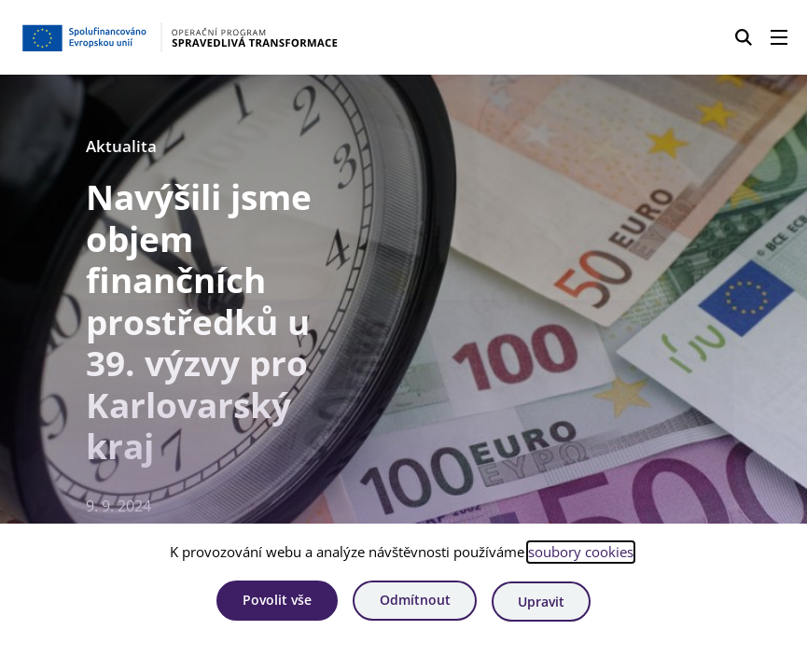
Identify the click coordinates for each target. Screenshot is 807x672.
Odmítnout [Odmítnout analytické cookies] (415, 602)
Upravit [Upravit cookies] (546, 602)
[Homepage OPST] (200, 37)
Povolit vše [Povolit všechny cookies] (272, 602)
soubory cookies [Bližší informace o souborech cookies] (581, 554)
